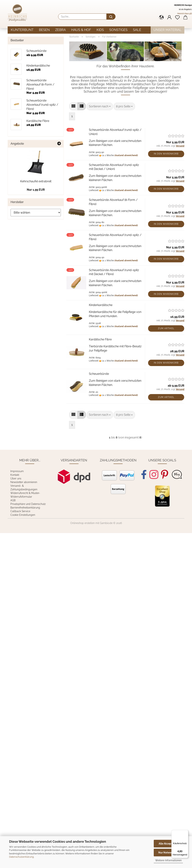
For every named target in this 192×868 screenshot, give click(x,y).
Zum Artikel (166, 328)
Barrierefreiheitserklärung (25, 508)
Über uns (16, 478)
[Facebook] (144, 474)
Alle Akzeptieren (168, 844)
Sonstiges (118, 30)
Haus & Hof (81, 30)
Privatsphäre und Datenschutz (28, 504)
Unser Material (167, 30)
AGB (13, 500)
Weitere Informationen (168, 860)
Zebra (60, 30)
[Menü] (186, 832)
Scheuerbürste (99, 374)
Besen (44, 30)
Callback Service (20, 511)
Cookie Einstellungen (23, 515)
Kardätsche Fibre (100, 339)
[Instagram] (154, 474)
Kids (100, 30)
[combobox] (100, 107)
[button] (161, 17)
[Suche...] (111, 17)
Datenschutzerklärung (21, 857)
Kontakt (15, 475)
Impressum (17, 471)
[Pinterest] (165, 474)
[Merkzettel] (177, 17)
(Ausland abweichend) (126, 155)
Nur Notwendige (168, 853)
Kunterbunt (22, 30)
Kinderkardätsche (101, 305)
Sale (137, 30)
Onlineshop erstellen (83, 523)
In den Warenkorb (166, 154)
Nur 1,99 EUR (36, 190)
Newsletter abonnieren (24, 482)
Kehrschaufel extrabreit (36, 181)
